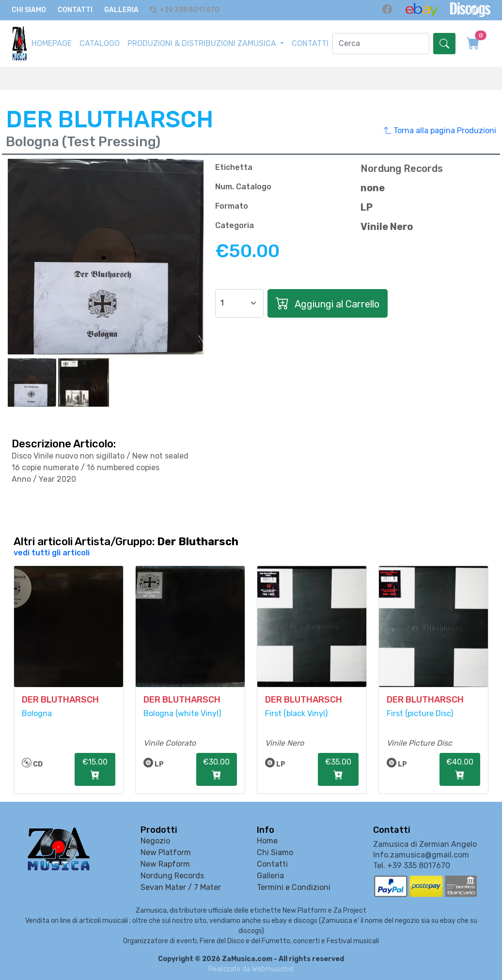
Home (267, 841)
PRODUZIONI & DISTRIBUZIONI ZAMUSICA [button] (203, 44)
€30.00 (216, 770)
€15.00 (95, 770)
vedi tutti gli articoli (52, 553)
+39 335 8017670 (186, 10)
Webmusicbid (273, 970)
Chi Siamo (29, 10)
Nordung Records (172, 876)
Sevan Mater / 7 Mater (181, 888)
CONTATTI (310, 44)
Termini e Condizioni (294, 888)
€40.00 (460, 770)
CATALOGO (100, 44)
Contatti (75, 10)
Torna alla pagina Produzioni (440, 131)
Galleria (121, 10)
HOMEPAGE (52, 44)
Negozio (155, 841)
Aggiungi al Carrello (328, 304)
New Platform (166, 853)
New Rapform (165, 865)
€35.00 (338, 770)
